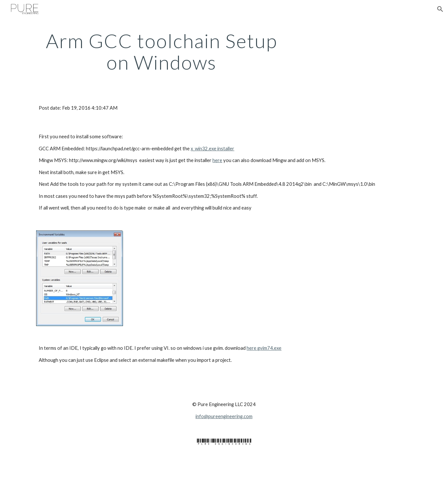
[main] (161, 51)
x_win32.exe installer (212, 149)
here (217, 160)
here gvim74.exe (264, 348)
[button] (440, 9)
